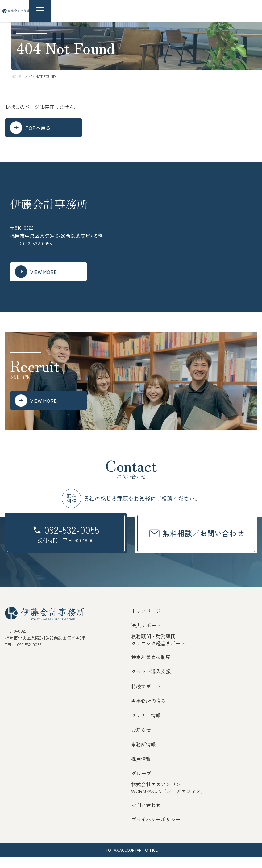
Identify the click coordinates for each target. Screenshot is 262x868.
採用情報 (141, 770)
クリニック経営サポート (158, 654)
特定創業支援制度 (151, 668)
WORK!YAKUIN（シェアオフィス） (168, 802)
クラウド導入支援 (151, 682)
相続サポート (146, 697)
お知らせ (141, 741)
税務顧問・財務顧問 (153, 647)
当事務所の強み (148, 711)
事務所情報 (143, 755)
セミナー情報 (146, 726)
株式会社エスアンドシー (158, 795)
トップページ (146, 622)
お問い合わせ (146, 816)
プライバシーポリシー (156, 830)
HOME (16, 76)
